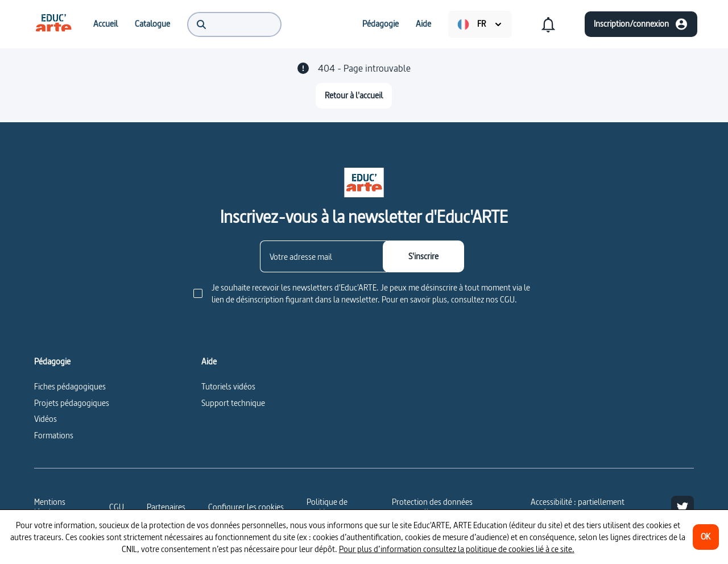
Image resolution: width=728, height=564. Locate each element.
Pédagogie (52, 362)
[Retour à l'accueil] (354, 96)
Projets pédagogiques (72, 403)
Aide (209, 362)
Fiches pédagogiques (70, 386)
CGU (117, 507)
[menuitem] (53, 24)
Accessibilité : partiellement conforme (578, 507)
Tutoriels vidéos (228, 386)
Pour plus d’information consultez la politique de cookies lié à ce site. (457, 549)
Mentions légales (50, 507)
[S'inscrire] (423, 256)
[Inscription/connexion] (641, 24)
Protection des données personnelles (432, 507)
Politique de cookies (327, 507)
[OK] (706, 537)
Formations (54, 435)
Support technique (233, 403)
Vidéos (45, 419)
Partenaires (166, 507)
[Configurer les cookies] (246, 507)
